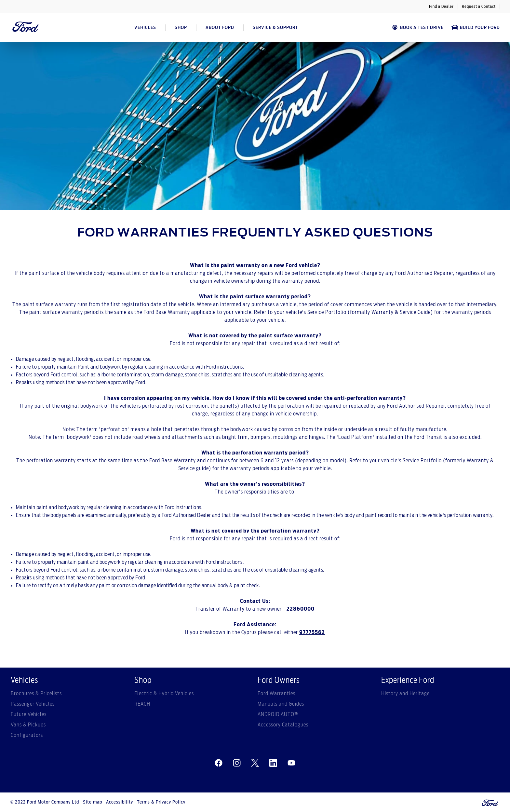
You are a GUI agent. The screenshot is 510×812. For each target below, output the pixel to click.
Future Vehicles (29, 714)
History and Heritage (405, 694)
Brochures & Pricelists (36, 694)
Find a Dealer (441, 7)
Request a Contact (479, 7)
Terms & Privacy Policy (161, 802)
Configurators (27, 735)
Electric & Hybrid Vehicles (164, 694)
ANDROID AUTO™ (278, 714)
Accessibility (120, 802)
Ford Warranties (276, 694)
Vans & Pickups (28, 725)
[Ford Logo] (26, 28)
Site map (93, 802)
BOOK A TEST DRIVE (418, 27)
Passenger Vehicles (33, 704)
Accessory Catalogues (283, 725)
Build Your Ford (476, 27)
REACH (142, 704)
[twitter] (255, 763)
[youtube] (291, 763)
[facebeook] (219, 763)
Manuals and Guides (281, 704)
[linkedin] (273, 763)
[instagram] (237, 763)
